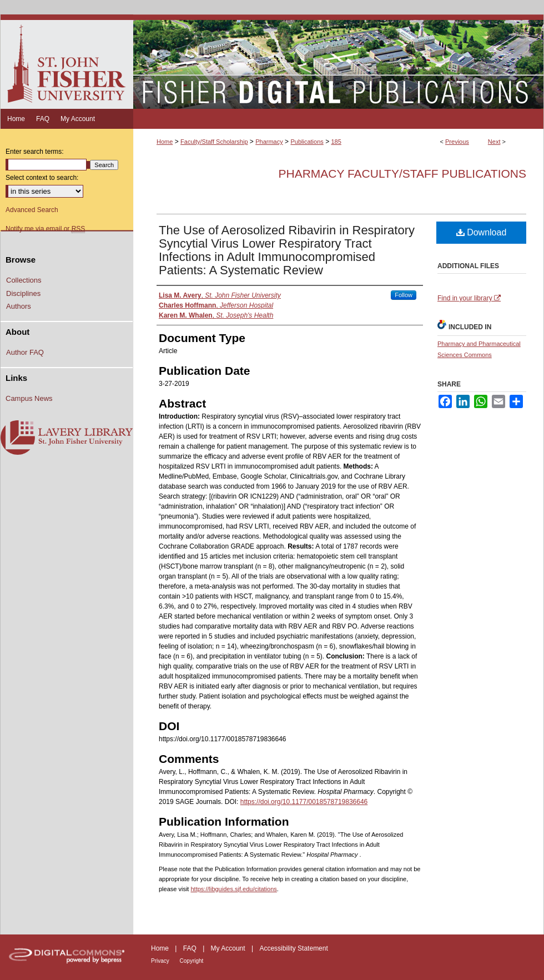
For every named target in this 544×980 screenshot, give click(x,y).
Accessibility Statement (293, 948)
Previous (457, 142)
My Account (229, 948)
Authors (19, 306)
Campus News (29, 398)
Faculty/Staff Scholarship (214, 142)
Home (165, 142)
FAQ (191, 948)
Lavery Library (67, 438)
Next (494, 142)
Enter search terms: (35, 152)
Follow (404, 295)
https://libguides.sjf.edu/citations (233, 889)
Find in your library (469, 298)
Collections (24, 280)
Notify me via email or (45, 229)
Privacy (161, 961)
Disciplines (23, 293)
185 (336, 142)
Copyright (192, 961)
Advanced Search (32, 210)
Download (482, 232)
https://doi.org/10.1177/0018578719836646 (304, 802)
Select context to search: (42, 178)
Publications (307, 142)
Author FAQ (25, 352)
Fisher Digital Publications (338, 62)
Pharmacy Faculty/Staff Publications (402, 174)
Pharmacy (269, 142)
